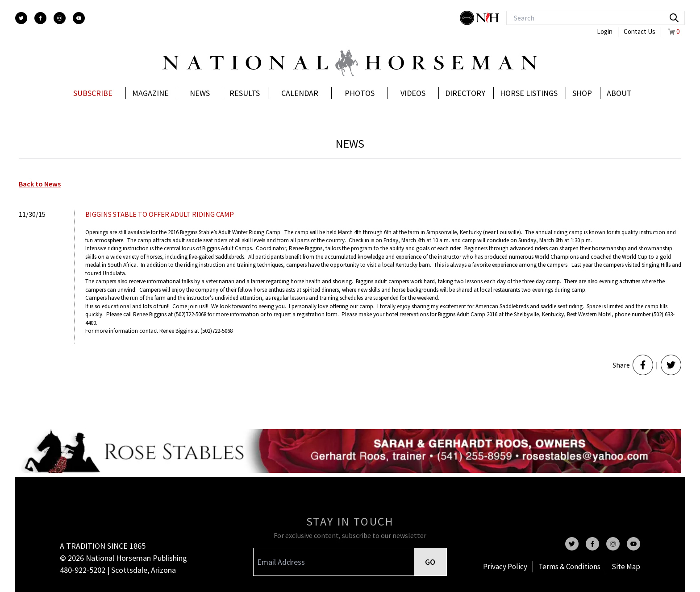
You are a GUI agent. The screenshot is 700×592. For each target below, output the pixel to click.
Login (605, 31)
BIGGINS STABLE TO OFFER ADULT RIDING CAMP (160, 214)
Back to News (40, 184)
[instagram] (60, 18)
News (200, 93)
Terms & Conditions (569, 567)
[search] (674, 18)
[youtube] (79, 18)
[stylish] (468, 18)
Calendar (300, 93)
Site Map (626, 567)
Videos (413, 93)
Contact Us (640, 31)
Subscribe (93, 93)
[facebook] (40, 18)
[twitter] (21, 18)
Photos (360, 93)
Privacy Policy (505, 567)
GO (430, 562)
